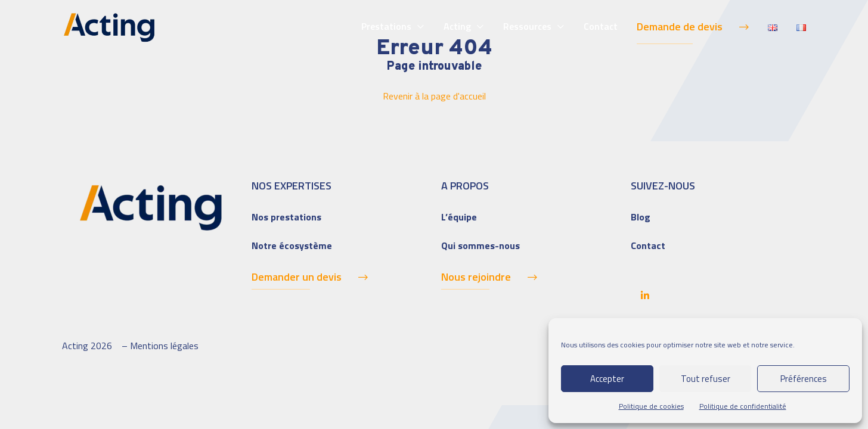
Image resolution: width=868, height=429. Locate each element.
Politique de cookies (651, 406)
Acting (457, 26)
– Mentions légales (160, 346)
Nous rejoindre (476, 277)
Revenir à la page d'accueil (434, 96)
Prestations (386, 26)
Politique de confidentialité (743, 406)
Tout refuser (706, 379)
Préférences (804, 379)
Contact (601, 26)
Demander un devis (297, 277)
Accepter (607, 379)
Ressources (527, 26)
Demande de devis (680, 27)
